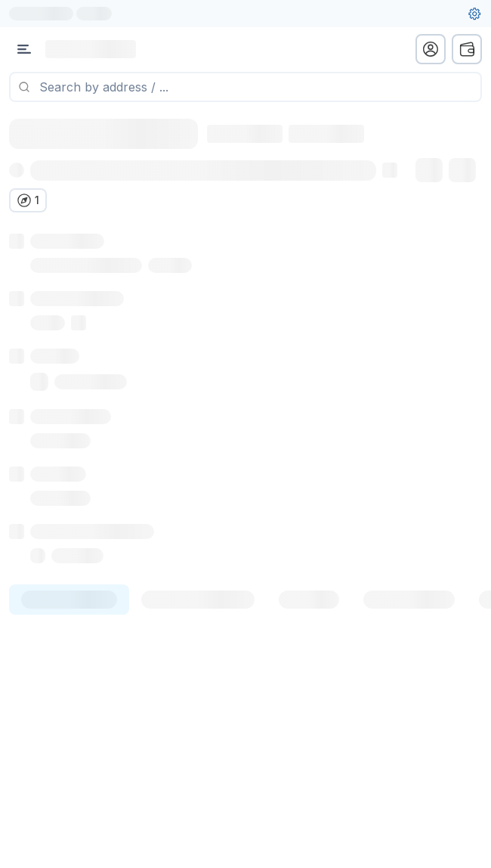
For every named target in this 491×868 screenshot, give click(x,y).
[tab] (69, 618)
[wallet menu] (467, 49)
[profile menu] (431, 49)
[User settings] (474, 14)
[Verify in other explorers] (28, 200)
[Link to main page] (91, 49)
